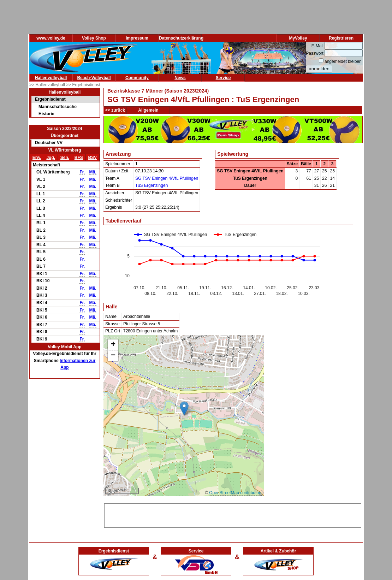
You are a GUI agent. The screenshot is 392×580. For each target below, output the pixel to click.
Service (223, 78)
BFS (79, 158)
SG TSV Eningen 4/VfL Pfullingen (167, 178)
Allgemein (148, 110)
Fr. (82, 172)
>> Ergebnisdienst (83, 85)
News (180, 78)
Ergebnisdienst (50, 99)
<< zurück (115, 110)
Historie (46, 114)
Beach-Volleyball (94, 78)
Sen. (65, 158)
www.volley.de (51, 38)
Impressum (137, 38)
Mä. (93, 172)
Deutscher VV (49, 143)
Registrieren (341, 38)
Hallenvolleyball (51, 78)
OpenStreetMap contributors (236, 493)
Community (137, 78)
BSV (92, 158)
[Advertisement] (233, 514)
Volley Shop (94, 38)
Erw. (37, 158)
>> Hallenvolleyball (48, 85)
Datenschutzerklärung (181, 38)
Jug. (51, 158)
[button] (184, 409)
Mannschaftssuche (58, 107)
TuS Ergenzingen (152, 185)
